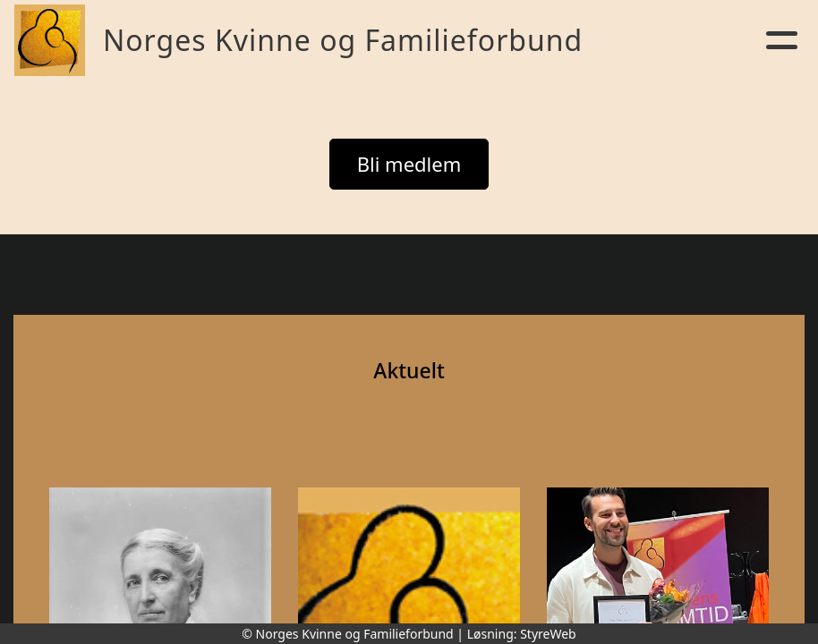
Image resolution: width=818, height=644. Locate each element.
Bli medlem (409, 164)
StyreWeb (548, 634)
